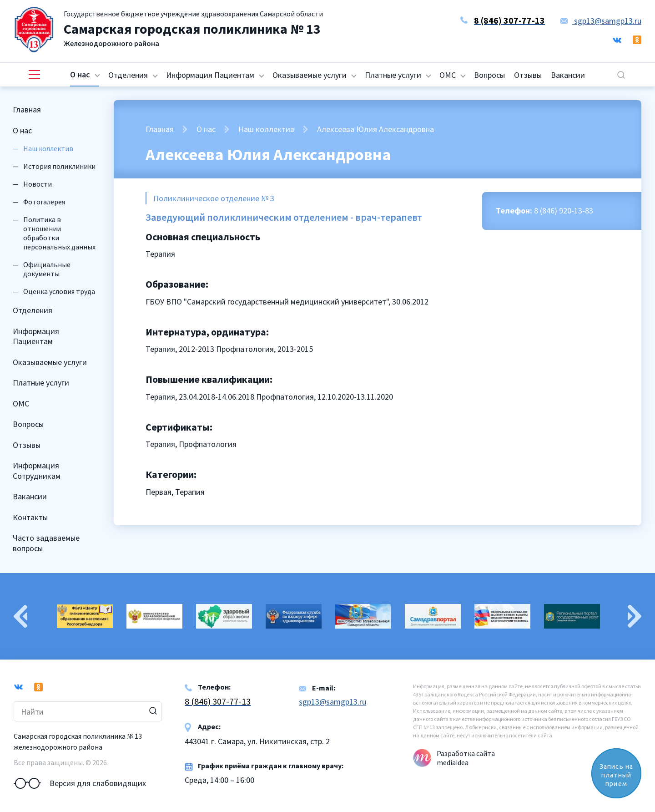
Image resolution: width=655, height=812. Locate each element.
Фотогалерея (44, 202)
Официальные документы (47, 269)
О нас (80, 74)
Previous (20, 616)
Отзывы (528, 75)
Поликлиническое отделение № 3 (214, 198)
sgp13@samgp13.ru (601, 21)
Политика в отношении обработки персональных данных (59, 233)
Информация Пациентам (210, 75)
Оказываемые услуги (310, 75)
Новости (38, 184)
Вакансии (568, 75)
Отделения (128, 75)
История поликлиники (59, 166)
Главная (27, 109)
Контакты (30, 517)
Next (635, 616)
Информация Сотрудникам (37, 471)
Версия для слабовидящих (80, 783)
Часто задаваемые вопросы (46, 543)
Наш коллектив (266, 129)
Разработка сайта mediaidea (466, 758)
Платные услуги (393, 75)
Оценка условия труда (59, 291)
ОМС (448, 75)
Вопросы (489, 75)
